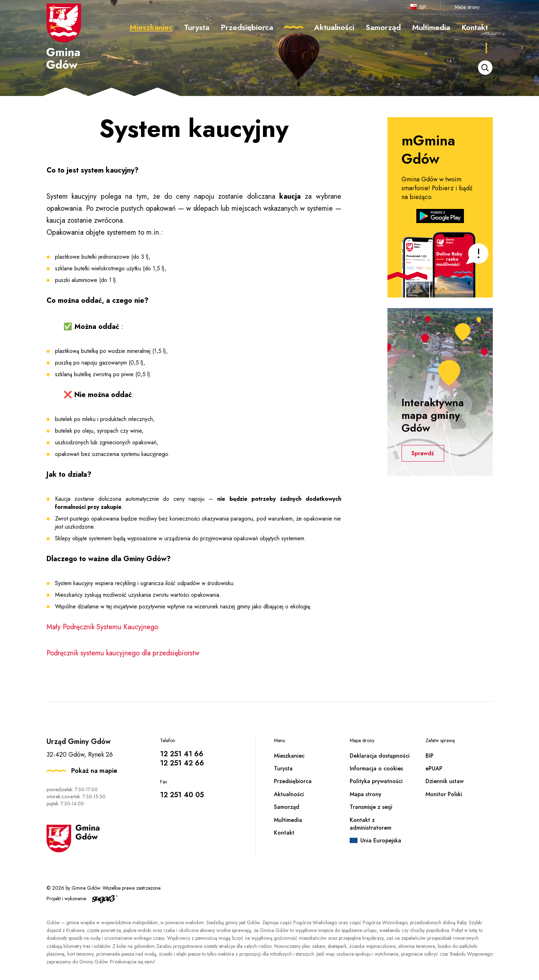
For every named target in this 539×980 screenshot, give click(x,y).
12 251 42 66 (182, 763)
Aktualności (289, 794)
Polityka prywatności (376, 781)
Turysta (283, 768)
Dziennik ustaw (445, 781)
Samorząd (287, 807)
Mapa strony (467, 7)
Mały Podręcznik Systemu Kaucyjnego (102, 627)
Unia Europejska (381, 840)
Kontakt (284, 833)
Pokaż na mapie (94, 771)
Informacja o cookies (376, 768)
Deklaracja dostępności (380, 756)
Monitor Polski (444, 794)
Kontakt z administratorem (370, 824)
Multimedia (288, 820)
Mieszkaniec (289, 756)
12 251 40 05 (182, 795)
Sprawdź (424, 453)
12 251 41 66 (182, 754)
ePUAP (434, 768)
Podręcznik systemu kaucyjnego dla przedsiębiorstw (124, 653)
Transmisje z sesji (371, 807)
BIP (423, 7)
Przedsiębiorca (293, 781)
